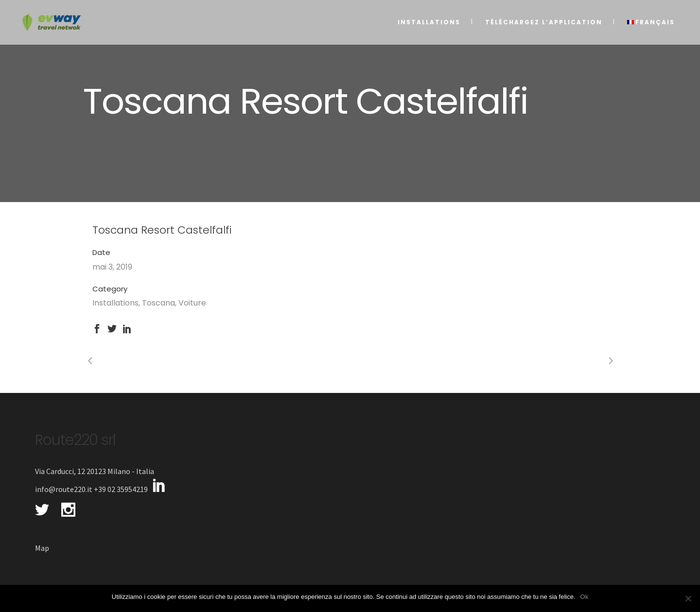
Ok (585, 597)
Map (42, 548)
